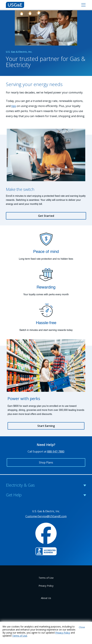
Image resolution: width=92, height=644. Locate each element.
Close (82, 627)
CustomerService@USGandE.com (46, 516)
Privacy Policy (46, 586)
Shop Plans (46, 462)
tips (14, 106)
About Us (46, 598)
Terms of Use (46, 578)
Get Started (46, 216)
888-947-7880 (56, 451)
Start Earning (46, 426)
